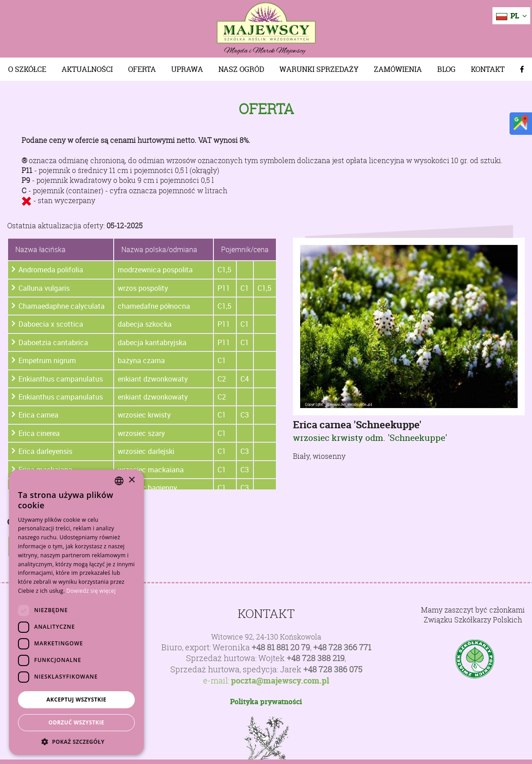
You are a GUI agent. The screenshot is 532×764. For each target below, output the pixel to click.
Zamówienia (398, 69)
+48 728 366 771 (342, 647)
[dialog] (76, 612)
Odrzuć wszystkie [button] (76, 722)
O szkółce (27, 69)
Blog (446, 69)
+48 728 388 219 (316, 658)
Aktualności (87, 69)
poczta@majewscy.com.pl (280, 681)
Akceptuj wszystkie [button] (76, 700)
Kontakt (488, 69)
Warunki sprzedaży (319, 69)
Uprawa (187, 69)
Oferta (142, 69)
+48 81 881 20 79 (281, 647)
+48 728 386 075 (333, 669)
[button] (76, 742)
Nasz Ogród (241, 69)
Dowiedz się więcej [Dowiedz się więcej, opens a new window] (91, 591)
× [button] (131, 480)
